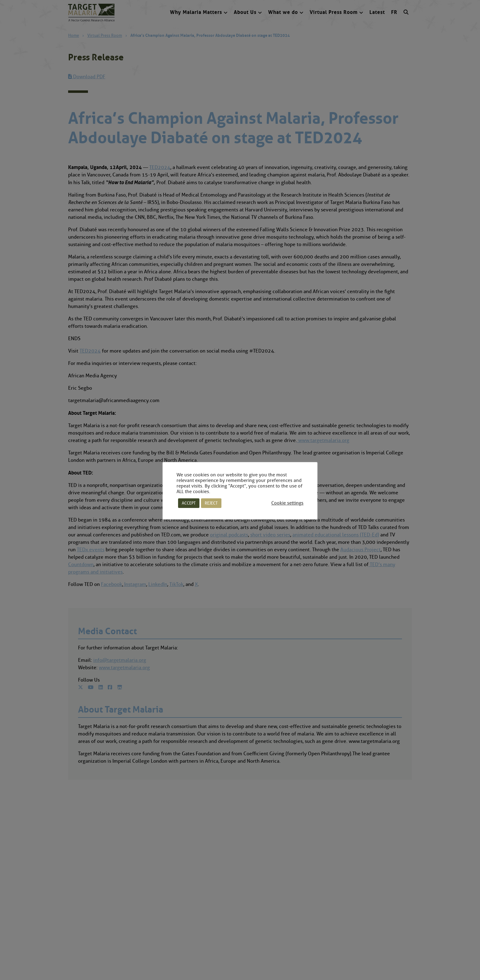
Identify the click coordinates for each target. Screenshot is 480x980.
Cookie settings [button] (287, 503)
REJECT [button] (211, 503)
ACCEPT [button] (189, 503)
